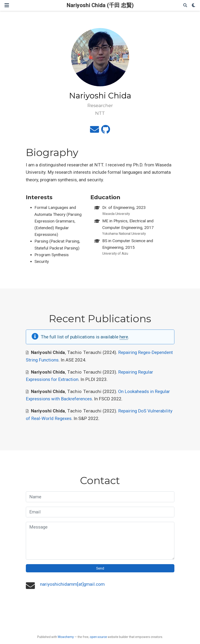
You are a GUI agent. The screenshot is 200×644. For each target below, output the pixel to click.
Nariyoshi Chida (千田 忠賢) (100, 5)
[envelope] (95, 131)
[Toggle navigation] (7, 5)
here (124, 337)
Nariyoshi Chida (48, 352)
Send (100, 568)
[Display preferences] (194, 6)
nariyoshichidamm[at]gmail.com (72, 584)
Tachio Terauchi (84, 352)
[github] (106, 131)
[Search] (185, 6)
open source (98, 637)
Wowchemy (66, 637)
